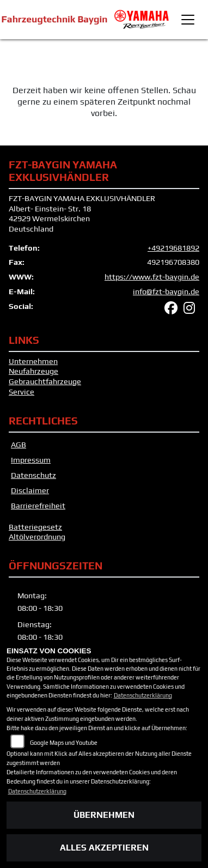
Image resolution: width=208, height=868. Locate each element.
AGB (19, 445)
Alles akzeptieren (104, 848)
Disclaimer (30, 490)
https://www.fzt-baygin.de (152, 277)
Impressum (31, 460)
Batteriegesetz (35, 527)
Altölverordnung (37, 537)
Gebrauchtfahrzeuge (45, 381)
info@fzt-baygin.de (166, 292)
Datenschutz (33, 475)
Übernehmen (104, 815)
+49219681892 (173, 248)
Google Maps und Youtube (64, 743)
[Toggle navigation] (188, 20)
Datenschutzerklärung (143, 695)
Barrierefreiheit (38, 506)
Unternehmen (33, 361)
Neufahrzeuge (33, 371)
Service (22, 392)
